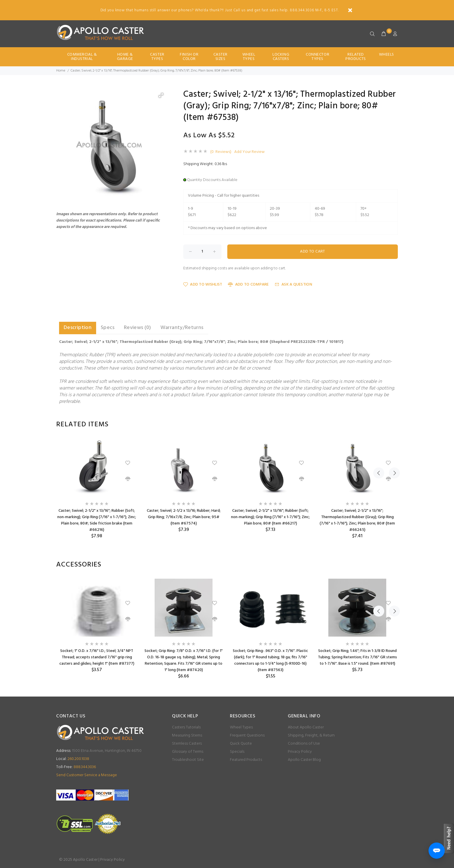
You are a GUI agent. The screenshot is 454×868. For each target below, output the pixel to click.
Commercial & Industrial (82, 57)
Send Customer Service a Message (87, 775)
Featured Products (246, 760)
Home (61, 71)
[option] (97, 489)
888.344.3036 (76, 767)
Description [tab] (78, 328)
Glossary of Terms (188, 752)
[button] (161, 95)
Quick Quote (241, 744)
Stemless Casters (187, 744)
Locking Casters (281, 57)
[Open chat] (437, 851)
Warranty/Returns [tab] (182, 328)
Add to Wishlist (203, 285)
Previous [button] (379, 425)
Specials (237, 752)
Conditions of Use (304, 744)
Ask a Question (293, 285)
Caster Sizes (220, 57)
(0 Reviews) (221, 152)
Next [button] (392, 425)
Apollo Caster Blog (304, 760)
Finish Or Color (189, 57)
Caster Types (157, 57)
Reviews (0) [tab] (138, 328)
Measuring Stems (187, 735)
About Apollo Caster (306, 727)
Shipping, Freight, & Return (311, 735)
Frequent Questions (247, 735)
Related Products (356, 57)
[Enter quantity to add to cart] (202, 252)
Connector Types (317, 57)
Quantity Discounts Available (212, 180)
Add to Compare (248, 285)
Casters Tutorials (186, 727)
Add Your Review (249, 152)
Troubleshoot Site (188, 760)
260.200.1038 (73, 759)
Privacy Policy (300, 752)
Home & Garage (125, 57)
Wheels (387, 55)
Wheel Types (249, 57)
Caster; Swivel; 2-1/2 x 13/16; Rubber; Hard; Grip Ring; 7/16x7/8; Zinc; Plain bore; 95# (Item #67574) (184, 517)
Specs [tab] (108, 328)
